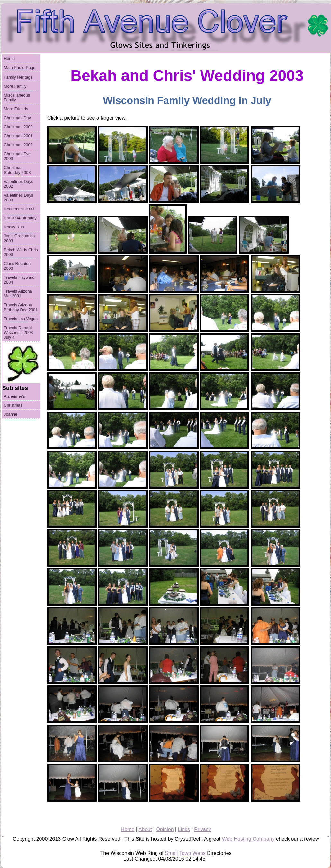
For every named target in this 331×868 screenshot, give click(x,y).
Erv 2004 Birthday (20, 218)
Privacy (202, 829)
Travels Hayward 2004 (19, 280)
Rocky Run (14, 227)
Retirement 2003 (19, 209)
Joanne (11, 414)
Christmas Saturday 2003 (17, 170)
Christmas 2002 (18, 145)
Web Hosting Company (248, 839)
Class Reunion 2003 (17, 266)
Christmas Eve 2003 (17, 156)
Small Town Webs (185, 853)
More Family (15, 86)
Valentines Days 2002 (19, 184)
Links (184, 829)
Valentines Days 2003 (19, 198)
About (145, 829)
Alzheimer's (14, 396)
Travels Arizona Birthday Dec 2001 (21, 307)
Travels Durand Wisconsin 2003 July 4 (18, 332)
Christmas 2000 (18, 127)
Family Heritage (18, 77)
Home (9, 59)
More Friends (16, 109)
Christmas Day (17, 118)
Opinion (165, 829)
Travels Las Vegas (21, 319)
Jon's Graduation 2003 (19, 238)
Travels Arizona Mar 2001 (18, 294)
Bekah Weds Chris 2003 (21, 252)
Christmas (13, 405)
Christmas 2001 (18, 136)
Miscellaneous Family (17, 98)
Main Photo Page (20, 68)
